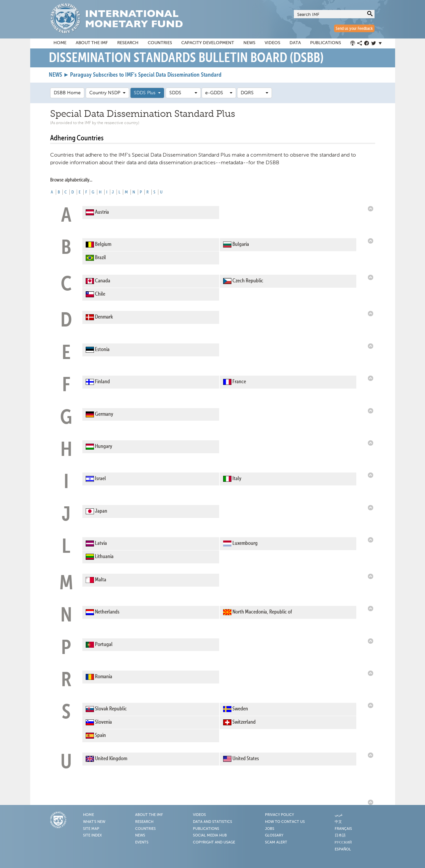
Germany (104, 414)
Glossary (274, 835)
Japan (101, 511)
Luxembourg (245, 543)
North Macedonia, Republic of (262, 612)
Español (343, 849)
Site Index (92, 835)
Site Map (91, 829)
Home (60, 43)
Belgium (103, 245)
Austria (102, 212)
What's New (94, 822)
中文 (338, 822)
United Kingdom (111, 759)
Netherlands (107, 612)
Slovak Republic (111, 709)
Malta (101, 580)
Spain (100, 736)
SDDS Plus (147, 93)
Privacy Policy (279, 815)
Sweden (240, 709)
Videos (272, 43)
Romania (104, 677)
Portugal (104, 645)
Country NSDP (107, 93)
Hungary (104, 447)
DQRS (255, 93)
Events (142, 842)
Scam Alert (276, 842)
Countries (160, 43)
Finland (102, 382)
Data (295, 43)
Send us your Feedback (354, 29)
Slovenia (103, 722)
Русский (343, 842)
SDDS (183, 93)
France (239, 382)
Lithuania (104, 557)
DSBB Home (67, 93)
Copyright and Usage (214, 842)
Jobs (270, 829)
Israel (100, 479)
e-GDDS (219, 93)
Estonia (102, 350)
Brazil (100, 258)
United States (246, 759)
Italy (237, 479)
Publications (326, 43)
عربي (339, 815)
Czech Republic (248, 281)
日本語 (340, 835)
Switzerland (244, 722)
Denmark (104, 318)
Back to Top (372, 209)
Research (128, 43)
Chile (100, 294)
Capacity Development (208, 43)
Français (343, 829)
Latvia (101, 543)
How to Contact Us (285, 822)
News (249, 43)
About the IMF (92, 43)
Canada (103, 281)
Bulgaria (241, 245)
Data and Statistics (212, 822)
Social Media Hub (210, 835)
